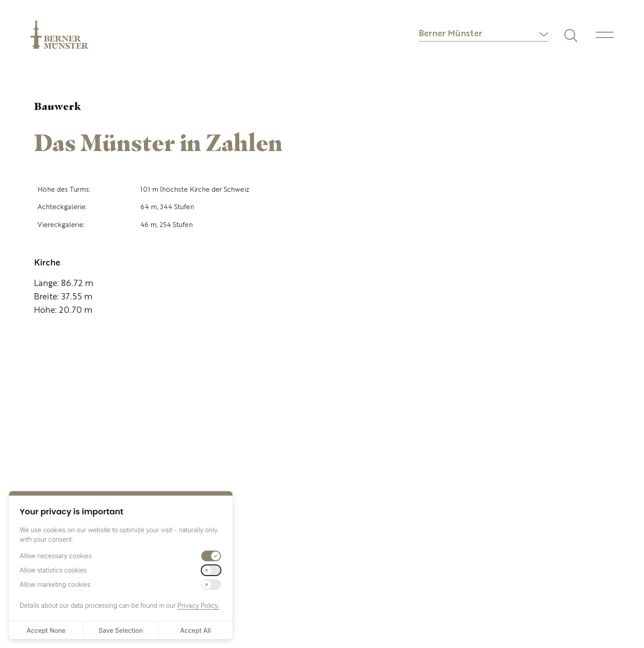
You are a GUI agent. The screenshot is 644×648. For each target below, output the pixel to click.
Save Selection (121, 630)
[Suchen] (570, 34)
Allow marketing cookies (55, 584)
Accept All (195, 630)
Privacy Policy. (199, 605)
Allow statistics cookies (53, 570)
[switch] (211, 556)
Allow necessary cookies (56, 556)
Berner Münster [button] (450, 34)
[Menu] (605, 35)
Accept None (46, 630)
